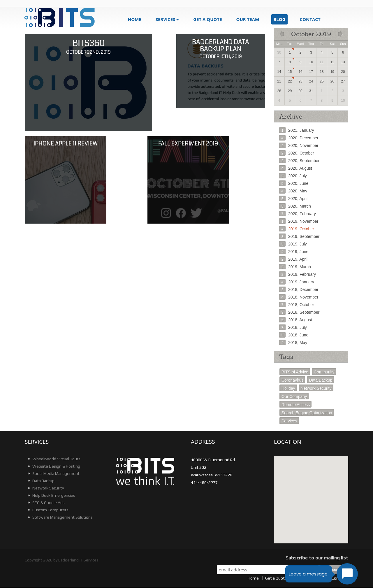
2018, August (295, 320)
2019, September (299, 236)
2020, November (299, 145)
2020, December (299, 138)
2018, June (294, 335)
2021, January (297, 130)
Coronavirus (292, 380)
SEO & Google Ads (45, 503)
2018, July (293, 327)
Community (324, 372)
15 (290, 72)
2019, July (293, 244)
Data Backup (321, 380)
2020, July (293, 176)
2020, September (299, 161)
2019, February (297, 274)
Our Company (294, 396)
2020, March (295, 206)
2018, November (299, 297)
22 (290, 81)
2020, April (293, 199)
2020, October (297, 153)
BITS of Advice (295, 372)
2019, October (297, 229)
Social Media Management (53, 473)
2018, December (299, 289)
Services (166, 19)
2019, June (294, 252)
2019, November (299, 221)
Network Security (316, 388)
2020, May (293, 191)
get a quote (207, 19)
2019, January (297, 282)
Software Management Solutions (59, 517)
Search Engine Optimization (307, 413)
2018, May (293, 343)
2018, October (297, 305)
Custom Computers (47, 510)
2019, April (293, 259)
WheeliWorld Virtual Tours (53, 459)
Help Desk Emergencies (51, 495)
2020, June (294, 183)
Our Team (248, 19)
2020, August (295, 168)
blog (279, 19)
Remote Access (296, 405)
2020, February (297, 214)
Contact (310, 19)
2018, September (299, 312)
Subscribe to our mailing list (317, 558)
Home (135, 19)
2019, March (295, 267)
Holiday (288, 388)
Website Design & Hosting (53, 466)
